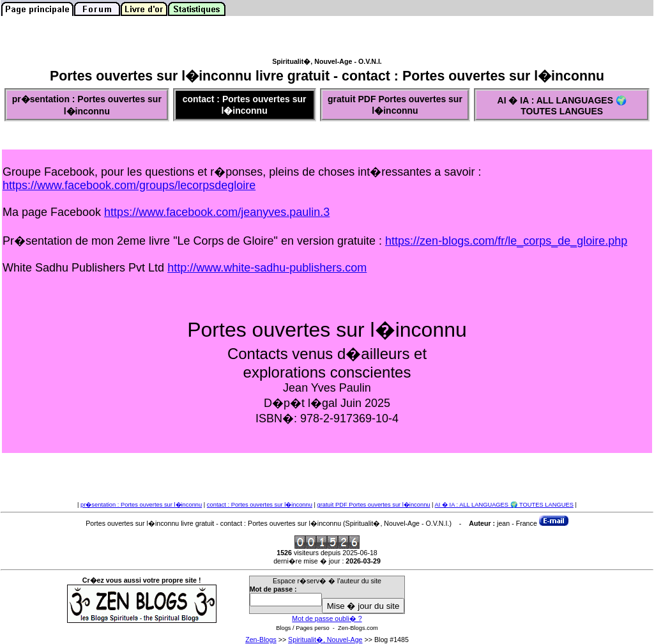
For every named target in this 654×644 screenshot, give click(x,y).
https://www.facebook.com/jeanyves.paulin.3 (217, 212)
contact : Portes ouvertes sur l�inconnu (260, 505)
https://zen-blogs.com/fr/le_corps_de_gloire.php (506, 241)
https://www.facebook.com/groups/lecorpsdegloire (129, 185)
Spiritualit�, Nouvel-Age (325, 640)
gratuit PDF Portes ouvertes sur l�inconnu (374, 505)
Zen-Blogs (261, 640)
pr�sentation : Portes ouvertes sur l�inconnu (141, 505)
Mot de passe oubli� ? (327, 618)
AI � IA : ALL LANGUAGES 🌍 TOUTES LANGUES (504, 505)
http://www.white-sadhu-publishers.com (267, 268)
